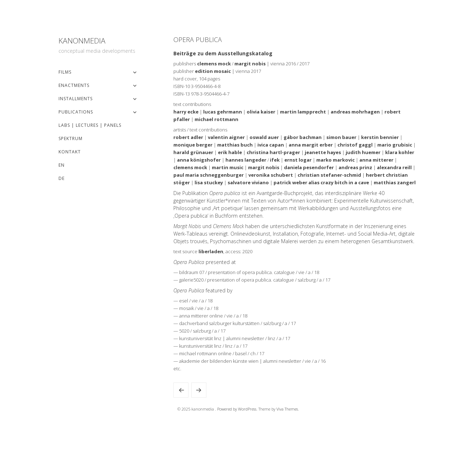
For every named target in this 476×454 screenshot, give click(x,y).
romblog (199, 390)
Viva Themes (287, 409)
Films (65, 72)
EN (62, 165)
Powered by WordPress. (238, 409)
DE (62, 178)
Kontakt (70, 152)
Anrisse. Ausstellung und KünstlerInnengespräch (181, 390)
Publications (76, 112)
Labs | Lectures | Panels (90, 125)
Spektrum (71, 138)
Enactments (74, 85)
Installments (76, 99)
